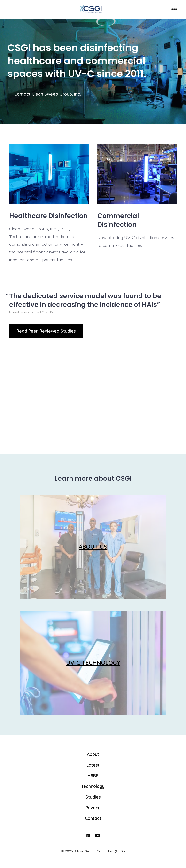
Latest (93, 765)
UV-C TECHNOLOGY (93, 663)
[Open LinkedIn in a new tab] (88, 836)
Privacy (93, 808)
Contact (93, 818)
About (93, 754)
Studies (93, 797)
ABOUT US (93, 547)
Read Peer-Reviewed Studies (46, 331)
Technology (93, 786)
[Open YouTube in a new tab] (98, 836)
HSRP (93, 775)
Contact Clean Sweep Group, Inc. (48, 94)
